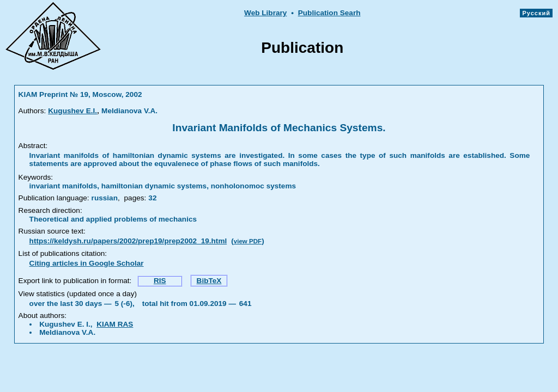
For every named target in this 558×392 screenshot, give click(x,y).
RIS (160, 281)
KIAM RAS (115, 324)
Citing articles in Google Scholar (87, 263)
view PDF (248, 241)
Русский (536, 13)
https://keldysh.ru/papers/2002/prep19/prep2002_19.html (128, 241)
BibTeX (209, 281)
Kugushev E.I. (72, 111)
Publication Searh (329, 13)
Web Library (265, 13)
